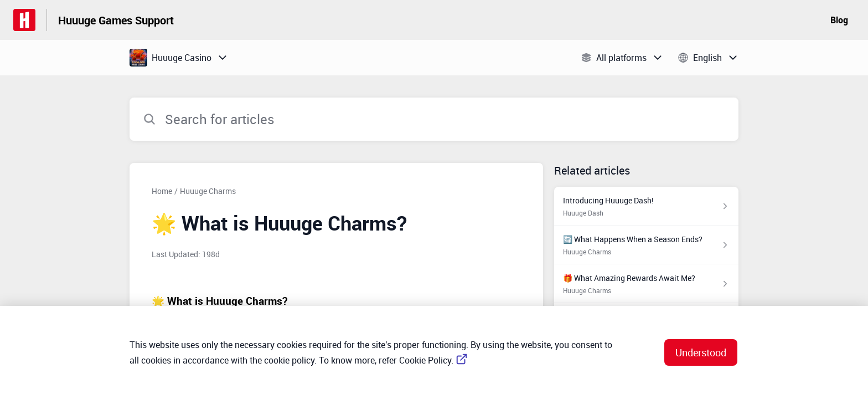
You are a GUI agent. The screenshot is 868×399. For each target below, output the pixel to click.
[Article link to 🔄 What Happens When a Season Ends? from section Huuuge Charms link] (646, 245)
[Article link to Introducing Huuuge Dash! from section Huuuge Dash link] (646, 206)
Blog (839, 20)
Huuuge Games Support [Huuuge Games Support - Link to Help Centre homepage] (116, 20)
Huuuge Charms (208, 191)
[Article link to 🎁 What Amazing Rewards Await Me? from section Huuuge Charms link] (646, 284)
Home (162, 191)
